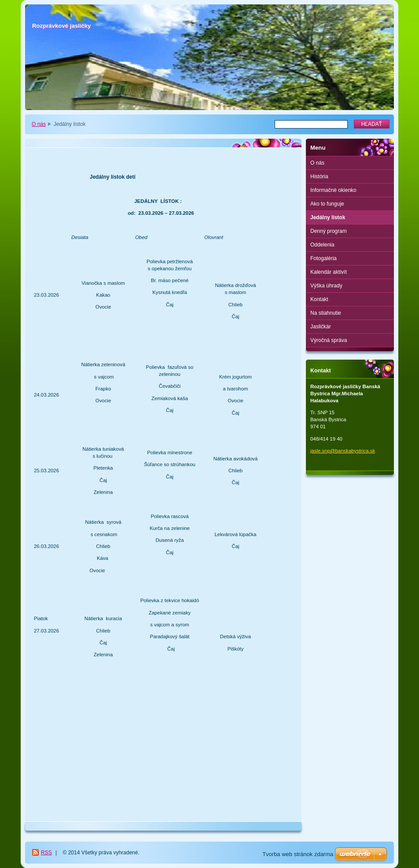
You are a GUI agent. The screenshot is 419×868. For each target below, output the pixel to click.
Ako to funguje (327, 204)
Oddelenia (322, 245)
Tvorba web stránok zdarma (298, 854)
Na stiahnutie (326, 313)
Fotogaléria (323, 258)
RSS (46, 853)
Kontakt (319, 299)
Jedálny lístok (328, 217)
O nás (39, 124)
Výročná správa (329, 340)
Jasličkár (321, 327)
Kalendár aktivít (329, 272)
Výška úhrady (326, 286)
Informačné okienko (333, 190)
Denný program (329, 231)
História (319, 177)
